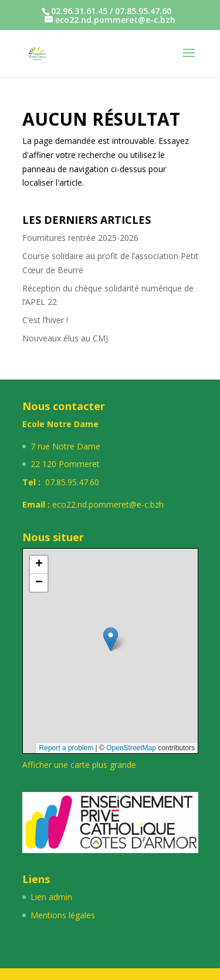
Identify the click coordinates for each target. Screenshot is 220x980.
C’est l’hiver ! (45, 320)
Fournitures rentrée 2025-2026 (80, 238)
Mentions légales (63, 915)
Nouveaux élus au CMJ (65, 338)
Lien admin (51, 897)
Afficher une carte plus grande (79, 765)
